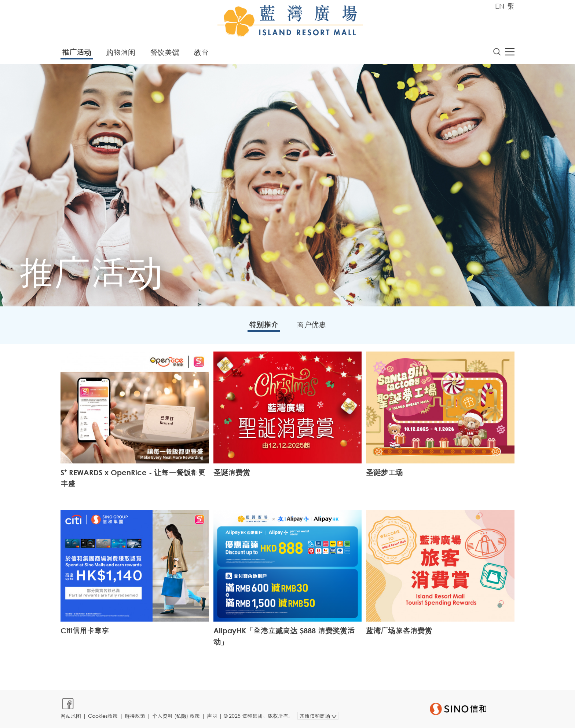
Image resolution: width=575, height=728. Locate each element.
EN (500, 6)
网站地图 (71, 716)
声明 (212, 716)
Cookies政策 (103, 716)
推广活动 (77, 52)
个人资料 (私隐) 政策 (176, 716)
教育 (201, 52)
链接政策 (135, 716)
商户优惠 (311, 325)
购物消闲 (121, 52)
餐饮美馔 (165, 52)
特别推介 (264, 325)
